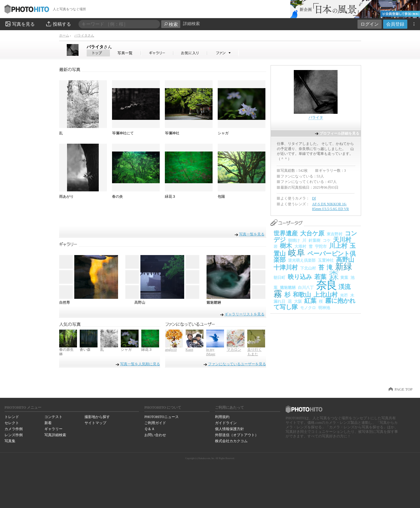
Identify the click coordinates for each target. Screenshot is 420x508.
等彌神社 (172, 133)
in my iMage (211, 352)
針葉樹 (314, 240)
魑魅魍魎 (214, 302)
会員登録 (395, 24)
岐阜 (297, 253)
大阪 (298, 301)
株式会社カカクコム (231, 441)
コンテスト (53, 417)
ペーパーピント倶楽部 (315, 257)
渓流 (345, 287)
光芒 (344, 295)
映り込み (300, 277)
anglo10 (171, 350)
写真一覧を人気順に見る (140, 364)
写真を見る (20, 24)
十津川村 (286, 267)
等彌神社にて (123, 133)
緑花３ (170, 196)
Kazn (189, 350)
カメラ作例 (14, 429)
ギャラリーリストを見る (245, 314)
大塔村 (300, 246)
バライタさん (84, 35)
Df (314, 198)
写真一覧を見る (252, 234)
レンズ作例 (14, 435)
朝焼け (294, 240)
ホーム (64, 35)
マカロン (234, 350)
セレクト (12, 423)
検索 (171, 24)
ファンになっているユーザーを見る (237, 364)
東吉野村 (335, 234)
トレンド (12, 417)
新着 (48, 423)
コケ (327, 240)
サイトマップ (95, 423)
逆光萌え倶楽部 (302, 260)
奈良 (326, 285)
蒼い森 (85, 350)
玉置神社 (326, 260)
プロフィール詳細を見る (339, 133)
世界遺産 (286, 233)
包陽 (221, 196)
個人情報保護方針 (229, 429)
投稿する (58, 24)
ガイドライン (226, 423)
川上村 (338, 246)
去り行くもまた (255, 352)
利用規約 (222, 417)
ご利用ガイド (155, 423)
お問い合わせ (155, 435)
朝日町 (279, 278)
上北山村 (325, 295)
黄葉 (344, 278)
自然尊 (65, 302)
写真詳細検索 (55, 435)
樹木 (286, 246)
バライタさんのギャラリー (157, 53)
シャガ (223, 133)
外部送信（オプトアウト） (237, 435)
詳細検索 (191, 24)
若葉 (320, 277)
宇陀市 (321, 246)
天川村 (342, 240)
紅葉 (310, 301)
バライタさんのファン (223, 53)
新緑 (344, 267)
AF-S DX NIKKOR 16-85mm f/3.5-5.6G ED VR (331, 206)
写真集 (10, 441)
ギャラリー (53, 429)
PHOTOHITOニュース (161, 417)
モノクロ (308, 308)
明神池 (324, 308)
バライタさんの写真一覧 (126, 53)
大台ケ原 (312, 233)
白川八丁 (306, 288)
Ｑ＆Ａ (150, 429)
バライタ (99, 47)
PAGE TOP (404, 389)
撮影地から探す (97, 417)
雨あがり (66, 196)
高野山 (140, 302)
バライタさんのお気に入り (190, 53)
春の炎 (117, 196)
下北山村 (308, 268)
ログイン (370, 24)
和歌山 (302, 295)
